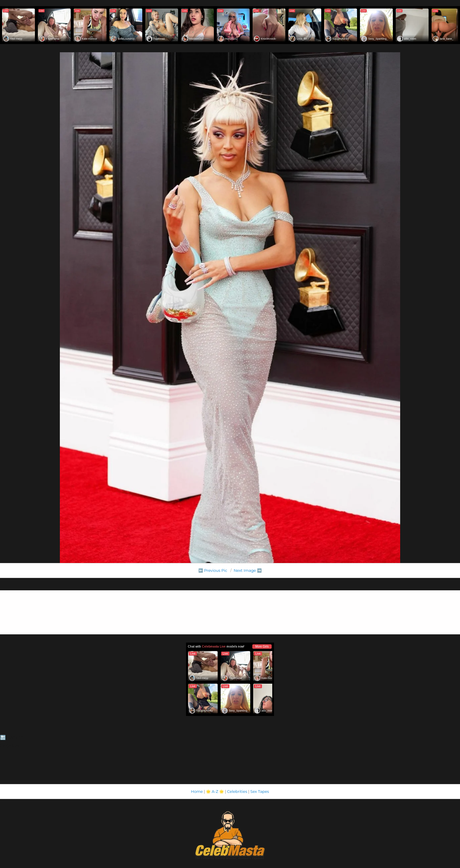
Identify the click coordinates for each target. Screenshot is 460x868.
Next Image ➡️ (247, 570)
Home (197, 791)
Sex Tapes (260, 791)
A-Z (215, 791)
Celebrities (237, 791)
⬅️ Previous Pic (213, 570)
